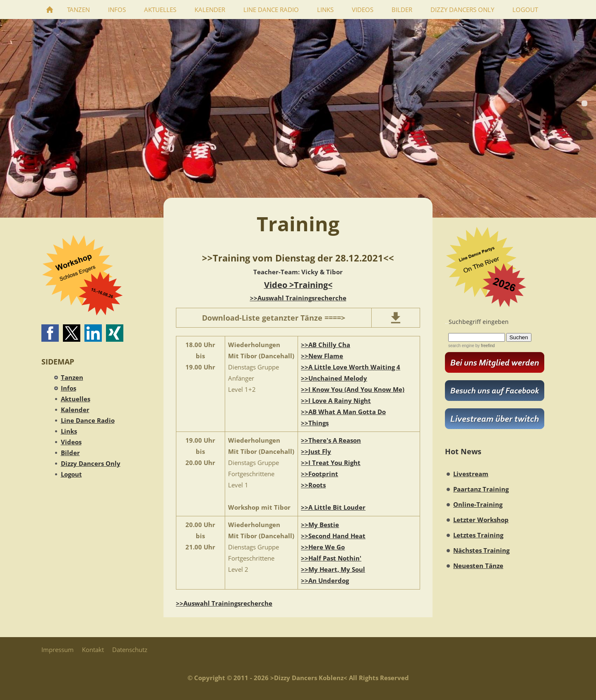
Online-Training (478, 504)
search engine (461, 346)
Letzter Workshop (481, 520)
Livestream (471, 474)
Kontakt (93, 650)
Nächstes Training (481, 550)
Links (69, 431)
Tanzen (72, 377)
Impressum (58, 650)
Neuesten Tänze (478, 566)
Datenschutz (130, 650)
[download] (396, 318)
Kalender (75, 410)
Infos (68, 388)
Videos (71, 442)
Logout (71, 474)
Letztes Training (478, 535)
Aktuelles (76, 399)
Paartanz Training (481, 489)
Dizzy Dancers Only (91, 463)
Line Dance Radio (88, 420)
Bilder (70, 453)
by (484, 346)
